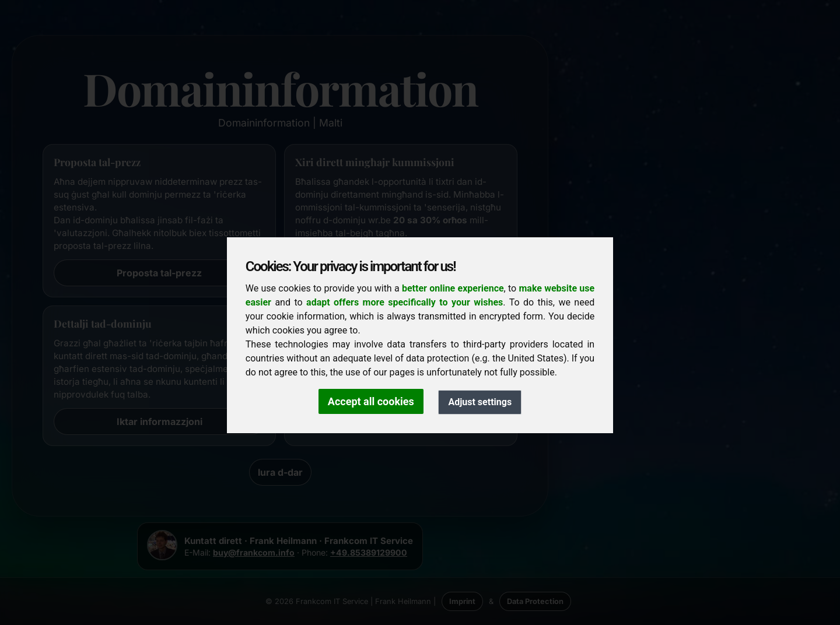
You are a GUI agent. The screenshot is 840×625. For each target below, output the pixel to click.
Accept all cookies (371, 401)
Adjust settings (480, 402)
